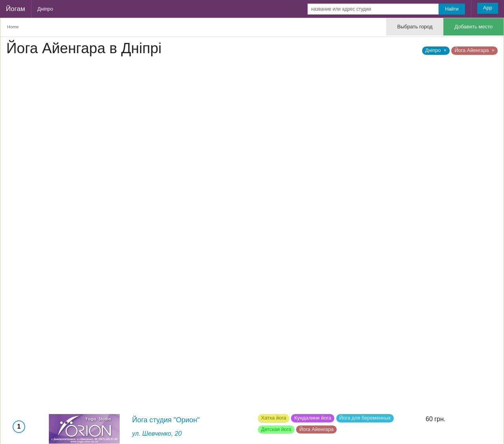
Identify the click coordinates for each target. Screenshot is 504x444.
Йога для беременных (365, 418)
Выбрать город (415, 27)
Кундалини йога (313, 418)
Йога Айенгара (316, 429)
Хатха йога (274, 418)
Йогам (16, 9)
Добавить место (473, 27)
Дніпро (45, 9)
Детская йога (276, 429)
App (488, 8)
